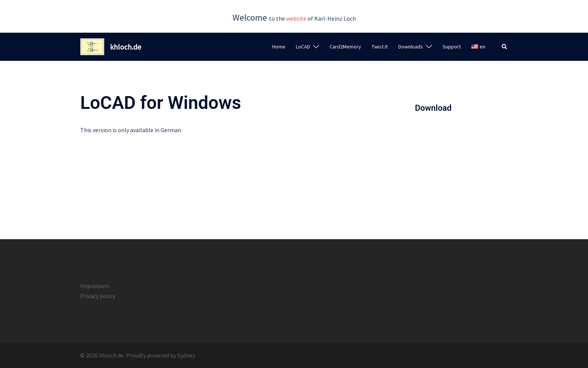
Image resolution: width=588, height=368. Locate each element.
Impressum (95, 286)
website (296, 18)
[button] (505, 47)
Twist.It (380, 47)
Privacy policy (98, 296)
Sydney (186, 355)
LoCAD (303, 47)
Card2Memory (345, 47)
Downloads (411, 47)
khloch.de (125, 47)
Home (279, 47)
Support (452, 47)
